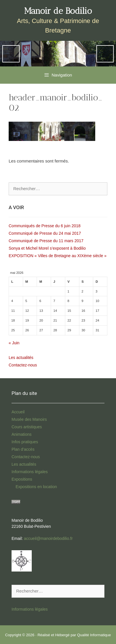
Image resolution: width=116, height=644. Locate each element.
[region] (58, 54)
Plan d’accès (23, 449)
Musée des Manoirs (29, 419)
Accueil (18, 412)
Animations (21, 434)
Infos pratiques (25, 442)
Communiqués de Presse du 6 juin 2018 (45, 226)
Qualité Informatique (94, 635)
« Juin (14, 343)
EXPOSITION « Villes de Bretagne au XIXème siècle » (58, 256)
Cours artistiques (27, 427)
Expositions (22, 479)
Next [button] (105, 54)
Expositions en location (36, 487)
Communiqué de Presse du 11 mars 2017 (46, 241)
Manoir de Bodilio (58, 11)
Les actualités (21, 358)
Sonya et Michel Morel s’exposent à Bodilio (47, 248)
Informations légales (30, 472)
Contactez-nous (23, 365)
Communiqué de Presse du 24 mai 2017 (45, 233)
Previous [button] (11, 54)
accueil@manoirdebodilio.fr (48, 538)
